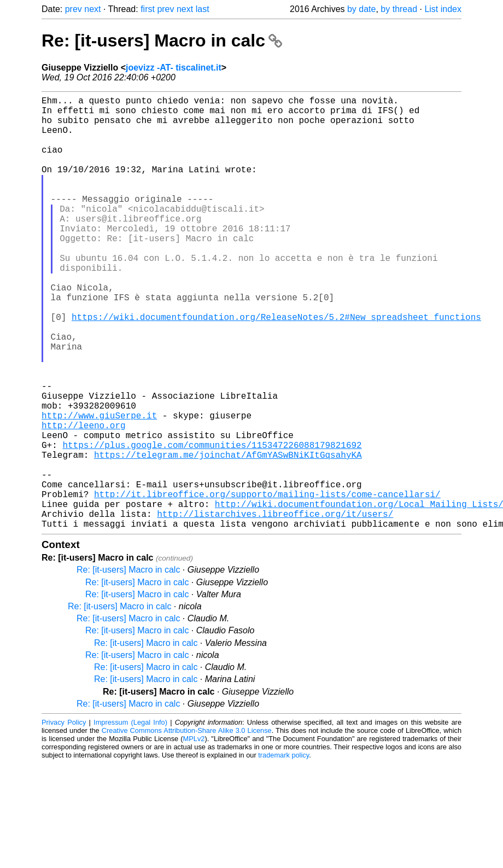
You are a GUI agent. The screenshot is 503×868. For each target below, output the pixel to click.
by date (361, 9)
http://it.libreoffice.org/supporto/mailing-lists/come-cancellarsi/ (267, 584)
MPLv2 (194, 835)
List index (443, 9)
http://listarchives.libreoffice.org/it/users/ (275, 608)
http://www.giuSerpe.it (99, 487)
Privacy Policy (64, 819)
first (148, 9)
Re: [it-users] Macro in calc (162, 40)
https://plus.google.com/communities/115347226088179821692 (212, 523)
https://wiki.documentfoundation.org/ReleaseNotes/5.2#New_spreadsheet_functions (276, 367)
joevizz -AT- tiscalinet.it (174, 68)
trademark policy (283, 851)
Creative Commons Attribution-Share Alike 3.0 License (187, 827)
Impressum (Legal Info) (130, 819)
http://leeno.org (84, 499)
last (203, 9)
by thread (399, 9)
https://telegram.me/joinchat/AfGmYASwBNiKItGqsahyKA (228, 535)
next (92, 9)
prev (74, 9)
